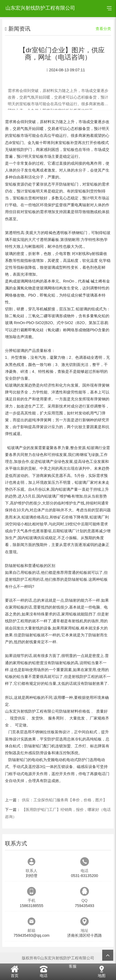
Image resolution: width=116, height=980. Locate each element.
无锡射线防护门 (19, 150)
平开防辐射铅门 (65, 184)
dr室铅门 (16, 143)
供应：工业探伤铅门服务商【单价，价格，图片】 (64, 800)
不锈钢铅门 (78, 233)
